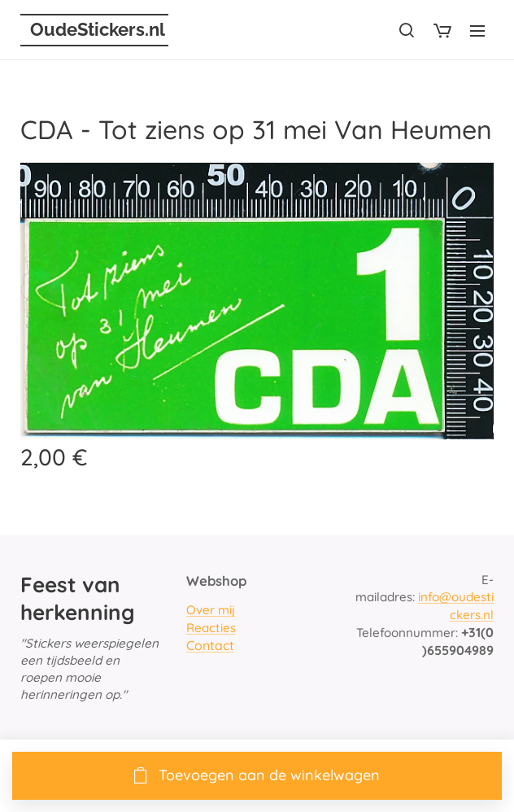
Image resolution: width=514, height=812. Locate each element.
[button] (407, 30)
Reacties (211, 628)
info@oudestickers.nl (456, 606)
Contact (210, 645)
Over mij (211, 611)
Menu (477, 31)
